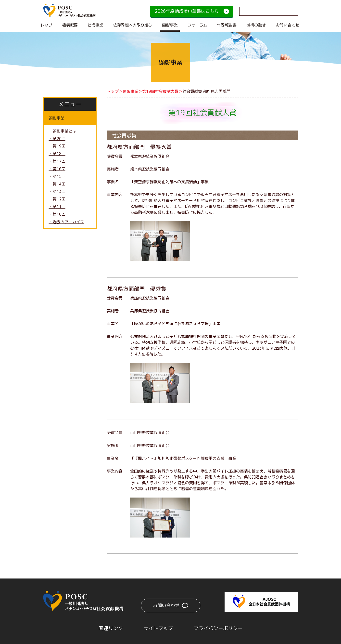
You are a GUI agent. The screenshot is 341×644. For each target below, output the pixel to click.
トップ (46, 25)
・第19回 (57, 146)
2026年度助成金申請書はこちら (187, 11)
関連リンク (111, 628)
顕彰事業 (170, 25)
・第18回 (57, 154)
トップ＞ (115, 91)
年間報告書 (227, 25)
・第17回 (57, 162)
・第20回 (57, 139)
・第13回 (57, 192)
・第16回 (57, 169)
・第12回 (57, 200)
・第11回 (57, 207)
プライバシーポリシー (218, 628)
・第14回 (57, 184)
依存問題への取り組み (133, 25)
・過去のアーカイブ (66, 223)
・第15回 (57, 177)
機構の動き (256, 25)
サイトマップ (158, 628)
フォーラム (197, 25)
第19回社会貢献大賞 (160, 91)
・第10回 (57, 215)
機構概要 (70, 25)
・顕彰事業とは (63, 131)
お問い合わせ (288, 25)
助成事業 (95, 25)
